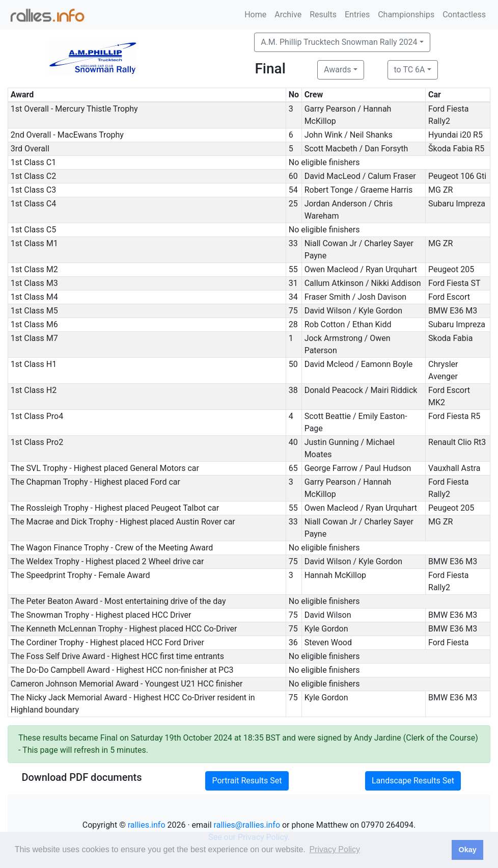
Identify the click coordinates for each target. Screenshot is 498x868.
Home (255, 15)
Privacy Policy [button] (335, 849)
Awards (337, 70)
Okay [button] (467, 850)
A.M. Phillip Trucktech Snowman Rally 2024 (339, 42)
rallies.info (147, 825)
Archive (288, 15)
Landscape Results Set (413, 781)
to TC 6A (410, 70)
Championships (406, 15)
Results (323, 15)
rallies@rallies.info (247, 825)
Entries (357, 15)
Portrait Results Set (247, 781)
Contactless (464, 15)
